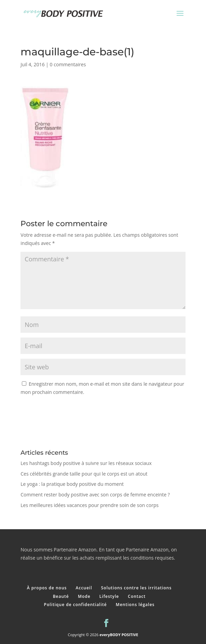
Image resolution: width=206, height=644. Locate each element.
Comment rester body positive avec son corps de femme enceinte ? (95, 495)
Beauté (61, 596)
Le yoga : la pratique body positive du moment (72, 484)
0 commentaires (68, 64)
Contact (137, 596)
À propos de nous (47, 588)
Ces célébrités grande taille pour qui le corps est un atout (84, 474)
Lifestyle (109, 596)
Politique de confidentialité (75, 605)
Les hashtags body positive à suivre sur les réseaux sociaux (86, 463)
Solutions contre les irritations (136, 588)
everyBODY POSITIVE (119, 635)
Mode (84, 596)
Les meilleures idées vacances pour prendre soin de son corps (90, 505)
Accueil (84, 588)
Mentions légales (135, 605)
